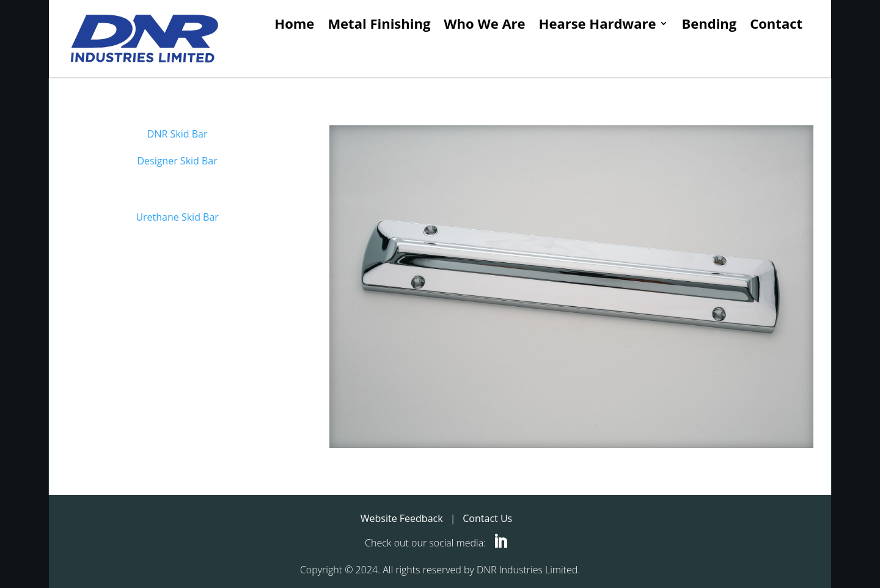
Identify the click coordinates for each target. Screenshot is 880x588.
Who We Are (484, 24)
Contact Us (487, 518)
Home (294, 24)
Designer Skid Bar (177, 161)
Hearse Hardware (598, 24)
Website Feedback (402, 518)
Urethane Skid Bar (177, 217)
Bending (709, 24)
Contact (776, 24)
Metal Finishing (379, 24)
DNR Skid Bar (178, 134)
